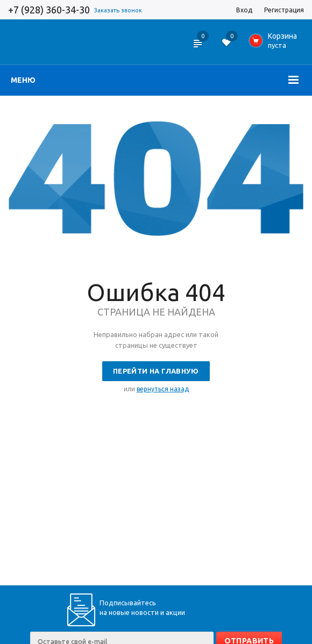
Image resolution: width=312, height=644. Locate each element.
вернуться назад (163, 389)
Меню (23, 80)
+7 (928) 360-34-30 (49, 10)
